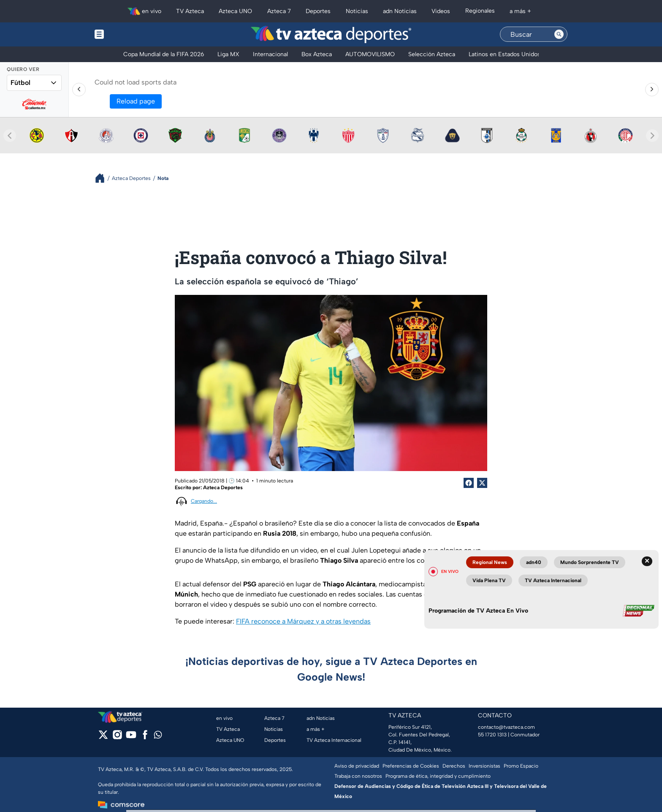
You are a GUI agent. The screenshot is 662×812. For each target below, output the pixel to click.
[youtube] (131, 737)
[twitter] (103, 737)
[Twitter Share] (482, 483)
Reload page (136, 101)
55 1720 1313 (492, 735)
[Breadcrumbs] (103, 178)
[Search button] (559, 34)
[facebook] (145, 737)
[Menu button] (128, 34)
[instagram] (117, 737)
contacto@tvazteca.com (506, 727)
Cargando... (204, 501)
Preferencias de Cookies (411, 766)
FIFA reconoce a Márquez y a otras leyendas (303, 621)
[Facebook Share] (469, 483)
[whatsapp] (158, 737)
